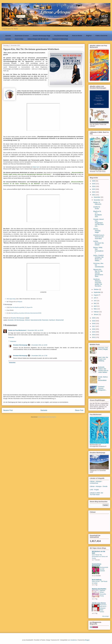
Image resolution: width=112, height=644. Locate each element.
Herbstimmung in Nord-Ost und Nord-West (99, 237)
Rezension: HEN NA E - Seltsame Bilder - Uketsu (103, 608)
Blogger (87, 640)
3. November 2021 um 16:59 (39, 345)
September (97, 292)
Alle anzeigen (106, 616)
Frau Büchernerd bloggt (61, 36)
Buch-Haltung (97, 580)
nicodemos (74, 640)
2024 (94, 186)
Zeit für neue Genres (99, 603)
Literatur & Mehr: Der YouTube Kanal (96, 494)
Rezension (45, 320)
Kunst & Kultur (19, 39)
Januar (96, 314)
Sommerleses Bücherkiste (97, 565)
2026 (94, 181)
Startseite (8, 36)
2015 (94, 332)
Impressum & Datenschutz (60, 39)
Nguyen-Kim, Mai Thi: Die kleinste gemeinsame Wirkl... (98, 273)
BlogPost (89, 36)
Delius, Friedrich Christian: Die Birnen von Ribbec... (99, 258)
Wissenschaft (60, 320)
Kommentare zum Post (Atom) (47, 417)
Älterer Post (79, 410)
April (95, 306)
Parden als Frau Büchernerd (17, 330)
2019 (94, 321)
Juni (95, 301)
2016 (94, 329)
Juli (95, 298)
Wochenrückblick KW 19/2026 (104, 569)
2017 (94, 326)
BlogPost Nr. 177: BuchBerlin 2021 (98, 214)
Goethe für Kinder (97, 208)
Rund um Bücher (77, 36)
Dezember (97, 197)
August (96, 295)
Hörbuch (27, 320)
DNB (8, 299)
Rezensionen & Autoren (22, 36)
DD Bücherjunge (19, 320)
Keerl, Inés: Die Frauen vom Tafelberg (103, 359)
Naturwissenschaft (36, 320)
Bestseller (11, 320)
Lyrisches (8, 39)
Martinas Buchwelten (99, 589)
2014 (94, 335)
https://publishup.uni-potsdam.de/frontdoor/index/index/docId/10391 (26, 313)
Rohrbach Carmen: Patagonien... (102, 388)
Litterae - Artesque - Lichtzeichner (96, 482)
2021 (94, 195)
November (97, 200)
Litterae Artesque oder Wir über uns (38, 39)
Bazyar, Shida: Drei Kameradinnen (98, 250)
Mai (95, 303)
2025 (94, 184)
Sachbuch (52, 320)
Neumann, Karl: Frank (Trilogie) (103, 349)
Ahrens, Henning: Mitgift (97, 231)
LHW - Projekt (94, 490)
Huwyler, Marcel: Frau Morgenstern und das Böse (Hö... (99, 223)
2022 (94, 192)
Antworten (11, 337)
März (95, 309)
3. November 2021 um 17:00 (39, 356)
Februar (96, 312)
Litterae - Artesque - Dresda (99, 486)
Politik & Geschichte (101, 36)
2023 (94, 189)
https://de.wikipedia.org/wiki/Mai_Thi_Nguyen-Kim (21, 307)
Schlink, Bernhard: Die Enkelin (99, 243)
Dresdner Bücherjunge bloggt (41, 36)
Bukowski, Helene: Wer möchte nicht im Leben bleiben (103, 370)
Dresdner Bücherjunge (20, 345)
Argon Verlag (12, 299)
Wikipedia (20, 302)
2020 (94, 318)
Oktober (96, 289)
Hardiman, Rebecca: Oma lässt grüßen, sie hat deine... (98, 283)
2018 (94, 324)
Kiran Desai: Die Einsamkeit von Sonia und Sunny (100, 557)
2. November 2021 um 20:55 (35, 330)
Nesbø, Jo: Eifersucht (97, 203)
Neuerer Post (8, 410)
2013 (94, 337)
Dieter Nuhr (36, 167)
